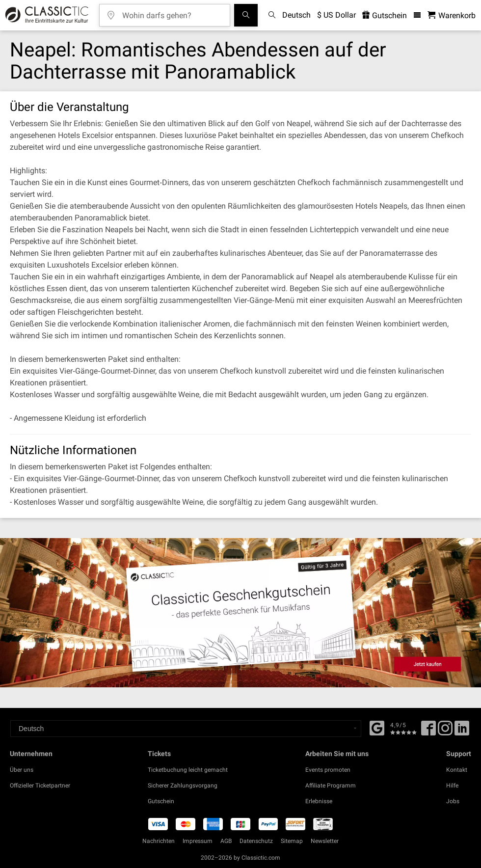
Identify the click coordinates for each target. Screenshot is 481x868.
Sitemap (292, 841)
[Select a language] (186, 729)
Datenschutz (256, 841)
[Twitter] (445, 732)
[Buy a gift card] (240, 613)
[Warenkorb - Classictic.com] (452, 15)
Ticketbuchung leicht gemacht (188, 770)
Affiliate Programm (331, 786)
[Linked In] (462, 732)
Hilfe (452, 786)
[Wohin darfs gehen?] (172, 12)
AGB (226, 841)
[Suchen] (246, 15)
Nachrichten (159, 841)
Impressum (198, 841)
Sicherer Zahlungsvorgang (183, 786)
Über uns (22, 770)
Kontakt (457, 770)
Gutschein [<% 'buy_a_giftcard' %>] (385, 15)
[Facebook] (377, 727)
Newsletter (325, 841)
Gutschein (161, 801)
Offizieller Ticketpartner (40, 786)
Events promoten (328, 770)
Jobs (453, 801)
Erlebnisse (319, 801)
